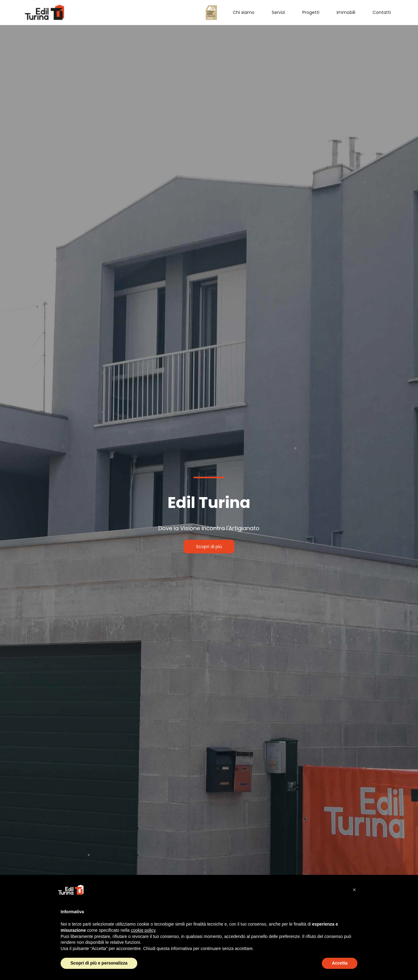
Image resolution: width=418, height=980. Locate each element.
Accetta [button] (340, 963)
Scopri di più (209, 547)
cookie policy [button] (143, 930)
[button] (354, 890)
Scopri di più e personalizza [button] (99, 963)
